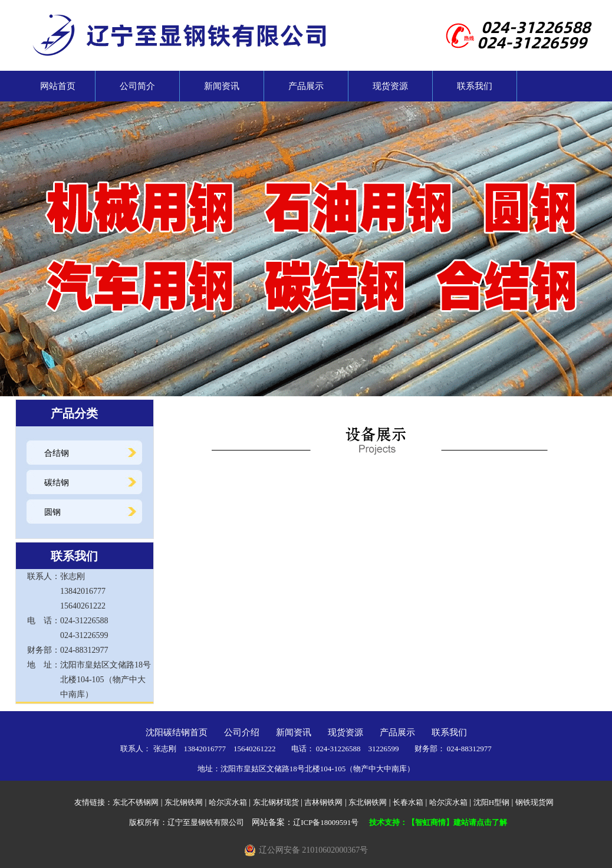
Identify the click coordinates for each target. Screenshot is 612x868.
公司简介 (137, 86)
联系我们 (475, 86)
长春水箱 (408, 802)
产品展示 (306, 86)
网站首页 (53, 86)
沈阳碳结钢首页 (177, 732)
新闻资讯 (222, 86)
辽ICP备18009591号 (326, 822)
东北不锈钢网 (136, 802)
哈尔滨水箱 (228, 802)
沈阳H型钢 (491, 802)
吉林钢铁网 (323, 802)
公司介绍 (242, 732)
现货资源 (390, 86)
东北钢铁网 (184, 802)
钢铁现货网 (534, 802)
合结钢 (57, 453)
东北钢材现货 (276, 802)
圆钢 (52, 512)
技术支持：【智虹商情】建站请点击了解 (438, 822)
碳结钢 (57, 483)
